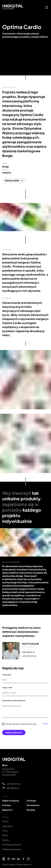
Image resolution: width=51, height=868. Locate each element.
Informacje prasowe (11, 845)
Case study (7, 826)
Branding (31, 810)
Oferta (5, 821)
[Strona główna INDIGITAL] (13, 7)
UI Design (6, 805)
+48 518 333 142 (29, 656)
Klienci (5, 835)
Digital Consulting (10, 801)
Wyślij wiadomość (14, 732)
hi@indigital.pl (28, 652)
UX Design (31, 801)
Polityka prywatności (12, 849)
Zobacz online (14, 180)
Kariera (5, 840)
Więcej (45, 724)
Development (33, 805)
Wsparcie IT (7, 810)
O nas (5, 831)
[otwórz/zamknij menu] (47, 7)
